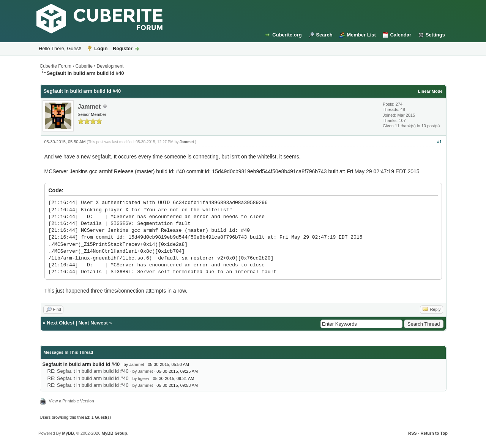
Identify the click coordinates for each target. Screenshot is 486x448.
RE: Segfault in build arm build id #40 (88, 371)
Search (324, 35)
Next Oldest (60, 323)
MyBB (68, 433)
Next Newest (93, 323)
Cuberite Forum (56, 66)
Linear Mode (430, 91)
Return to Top (434, 433)
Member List (361, 35)
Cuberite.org (287, 35)
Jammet (89, 107)
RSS (413, 433)
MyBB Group (114, 433)
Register (123, 48)
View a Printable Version (72, 401)
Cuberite (84, 66)
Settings (435, 35)
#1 (439, 142)
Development (110, 66)
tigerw (143, 378)
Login (101, 48)
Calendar (401, 35)
